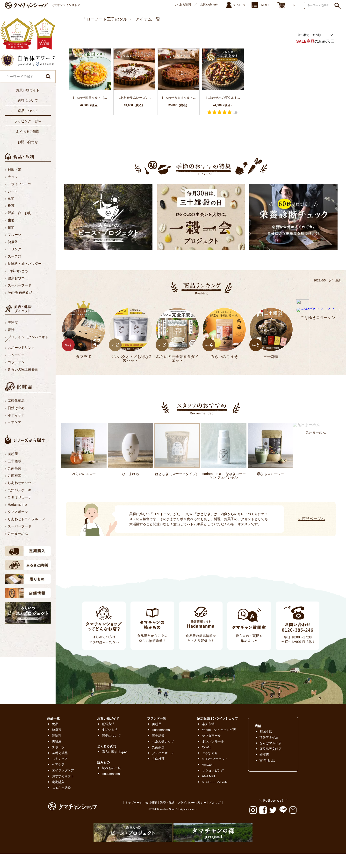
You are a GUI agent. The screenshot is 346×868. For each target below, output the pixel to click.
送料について (28, 100)
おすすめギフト (63, 776)
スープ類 (14, 256)
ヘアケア (14, 422)
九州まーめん (18, 533)
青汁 (11, 330)
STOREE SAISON (215, 782)
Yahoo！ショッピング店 (219, 730)
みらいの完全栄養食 (23, 369)
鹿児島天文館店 (270, 749)
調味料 (57, 736)
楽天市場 (208, 724)
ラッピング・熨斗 (28, 121)
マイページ (239, 5)
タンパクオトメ (163, 753)
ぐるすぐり (210, 753)
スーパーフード (20, 285)
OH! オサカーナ (20, 497)
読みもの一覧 (111, 768)
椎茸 (11, 206)
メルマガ (215, 803)
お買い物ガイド (28, 90)
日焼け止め (16, 408)
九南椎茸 (14, 476)
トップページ (134, 803)
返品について (28, 111)
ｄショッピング (213, 770)
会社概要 (151, 803)
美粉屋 (13, 322)
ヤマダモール (211, 736)
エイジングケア (63, 770)
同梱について (111, 736)
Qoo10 (207, 747)
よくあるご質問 (28, 132)
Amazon (208, 765)
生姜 (11, 220)
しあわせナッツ (20, 483)
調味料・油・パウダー (25, 264)
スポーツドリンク (21, 348)
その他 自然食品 (20, 293)
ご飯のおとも (18, 271)
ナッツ (13, 177)
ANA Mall (208, 776)
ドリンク (14, 249)
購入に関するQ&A (115, 752)
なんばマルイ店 (270, 743)
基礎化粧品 (16, 401)
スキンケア (60, 759)
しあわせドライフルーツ (26, 519)
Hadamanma (17, 504)
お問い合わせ (209, 5)
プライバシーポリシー (192, 803)
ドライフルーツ (20, 184)
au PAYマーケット (215, 759)
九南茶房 (14, 468)
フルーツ (14, 235)
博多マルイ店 (269, 737)
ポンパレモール (213, 741)
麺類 (11, 227)
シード (13, 191)
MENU (265, 5)
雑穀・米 (14, 169)
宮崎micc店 (267, 760)
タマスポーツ (18, 512)
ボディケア (16, 415)
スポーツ (58, 747)
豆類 (11, 198)
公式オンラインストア (66, 5)
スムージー (16, 355)
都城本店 (266, 731)
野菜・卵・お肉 (20, 213)
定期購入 (58, 782)
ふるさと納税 (61, 788)
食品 (55, 724)
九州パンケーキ (20, 490)
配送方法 (108, 724)
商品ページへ (312, 519)
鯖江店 (264, 755)
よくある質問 (182, 5)
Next (69, 513)
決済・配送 (167, 803)
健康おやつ (16, 278)
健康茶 (13, 242)
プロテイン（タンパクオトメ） (27, 339)
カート (292, 5)
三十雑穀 (14, 461)
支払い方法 (110, 730)
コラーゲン (16, 362)
